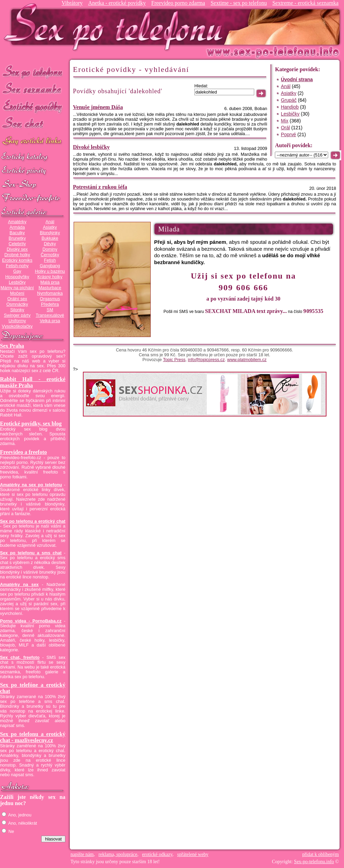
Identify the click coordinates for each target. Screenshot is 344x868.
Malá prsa (50, 282)
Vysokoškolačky (17, 326)
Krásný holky (50, 277)
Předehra (50, 304)
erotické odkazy (157, 854)
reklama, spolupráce (118, 854)
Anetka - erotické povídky (117, 3)
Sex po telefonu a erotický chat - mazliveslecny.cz (33, 737)
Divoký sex (17, 249)
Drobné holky (17, 255)
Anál (50, 222)
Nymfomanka (50, 293)
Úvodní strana (297, 79)
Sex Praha (12, 346)
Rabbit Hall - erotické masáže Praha (33, 382)
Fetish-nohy (17, 266)
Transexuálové (50, 315)
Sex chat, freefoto (20, 658)
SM (50, 310)
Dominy (50, 249)
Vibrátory (72, 3)
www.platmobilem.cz (247, 360)
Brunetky (17, 238)
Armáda (17, 227)
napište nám (82, 854)
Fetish (50, 260)
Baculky (17, 233)
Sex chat (33, 124)
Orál (285, 128)
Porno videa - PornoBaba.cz (31, 621)
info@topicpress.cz (206, 360)
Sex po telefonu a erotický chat (33, 521)
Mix (284, 121)
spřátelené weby (193, 854)
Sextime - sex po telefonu (239, 3)
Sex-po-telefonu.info (314, 862)
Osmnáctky (17, 304)
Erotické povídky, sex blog (31, 424)
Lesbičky (17, 282)
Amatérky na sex (19, 585)
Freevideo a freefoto (23, 452)
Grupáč (289, 100)
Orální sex (17, 299)
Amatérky (17, 222)
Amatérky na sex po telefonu (31, 485)
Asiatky (50, 227)
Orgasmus (50, 299)
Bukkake (50, 238)
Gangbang (50, 266)
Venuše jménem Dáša (98, 107)
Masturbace (50, 288)
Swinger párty (17, 315)
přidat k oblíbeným (320, 854)
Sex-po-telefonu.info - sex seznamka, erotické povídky (116, 27)
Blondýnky (50, 233)
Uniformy (17, 321)
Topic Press (174, 360)
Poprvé (288, 134)
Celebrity (17, 244)
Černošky (50, 255)
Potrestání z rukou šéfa (100, 187)
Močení (17, 293)
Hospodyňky (17, 277)
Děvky (50, 244)
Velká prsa (50, 321)
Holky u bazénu (50, 271)
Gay (17, 271)
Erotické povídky (33, 106)
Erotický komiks (17, 260)
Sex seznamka (33, 89)
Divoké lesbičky (91, 147)
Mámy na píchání (17, 288)
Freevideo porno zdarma (178, 3)
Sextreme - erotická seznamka (305, 3)
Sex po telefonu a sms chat (31, 553)
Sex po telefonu (33, 71)
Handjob (290, 107)
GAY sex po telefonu (33, 142)
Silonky (17, 310)
